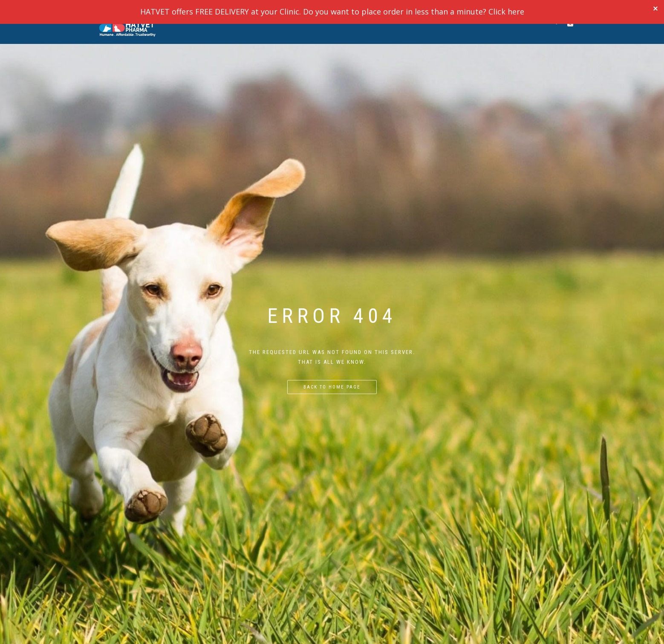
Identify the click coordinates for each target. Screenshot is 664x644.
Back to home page (332, 387)
